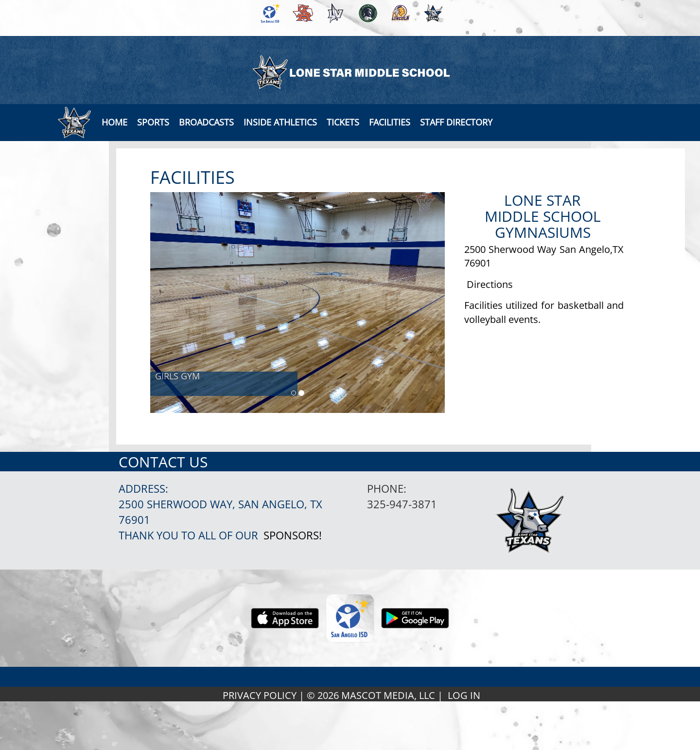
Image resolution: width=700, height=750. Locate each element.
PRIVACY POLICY (260, 695)
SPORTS (153, 122)
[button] (206, 122)
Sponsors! (293, 535)
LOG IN (464, 695)
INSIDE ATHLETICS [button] (280, 122)
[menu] (114, 122)
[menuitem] (269, 13)
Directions (490, 284)
